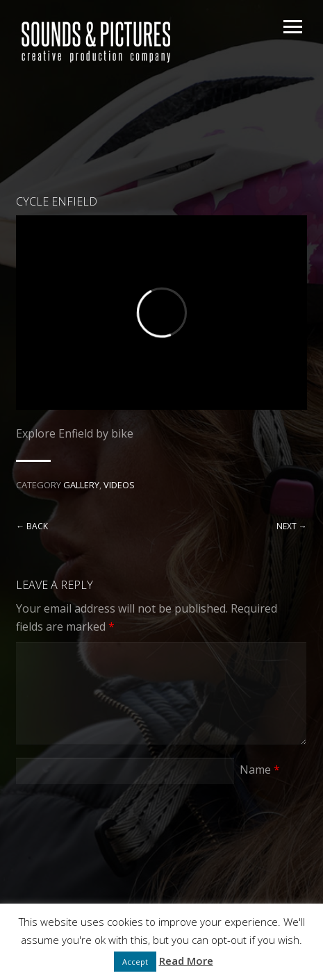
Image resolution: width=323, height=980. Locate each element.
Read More (186, 961)
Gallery (81, 485)
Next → (292, 526)
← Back (32, 526)
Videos (119, 485)
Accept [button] (135, 962)
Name (260, 770)
